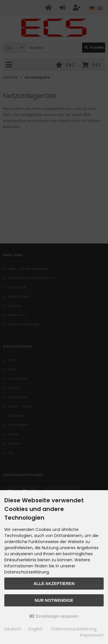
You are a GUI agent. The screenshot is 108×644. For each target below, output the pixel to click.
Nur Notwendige (54, 600)
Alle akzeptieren (54, 584)
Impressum (92, 635)
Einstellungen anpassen (54, 616)
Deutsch (13, 629)
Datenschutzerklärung (74, 629)
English (36, 629)
